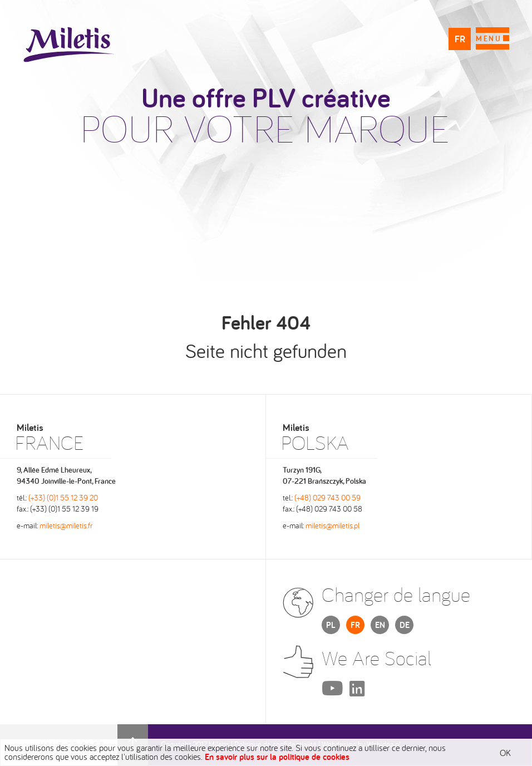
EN (380, 625)
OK (505, 753)
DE (405, 625)
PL (331, 625)
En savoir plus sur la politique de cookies (277, 757)
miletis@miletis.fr (66, 526)
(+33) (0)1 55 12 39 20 (63, 498)
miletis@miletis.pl (332, 526)
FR (460, 39)
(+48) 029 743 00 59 (327, 498)
